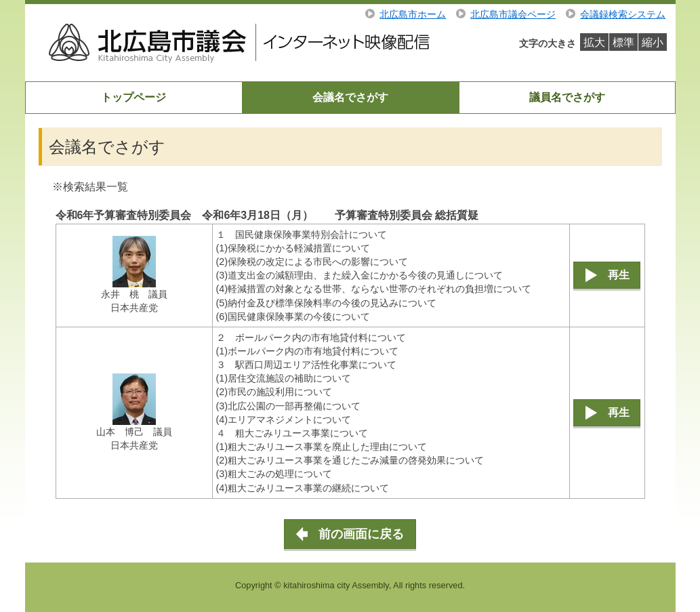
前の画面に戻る (361, 534)
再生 (619, 275)
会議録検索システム (623, 14)
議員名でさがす (567, 97)
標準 (623, 42)
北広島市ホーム (413, 14)
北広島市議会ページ (513, 14)
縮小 (653, 42)
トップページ (133, 97)
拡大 (594, 42)
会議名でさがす (350, 97)
